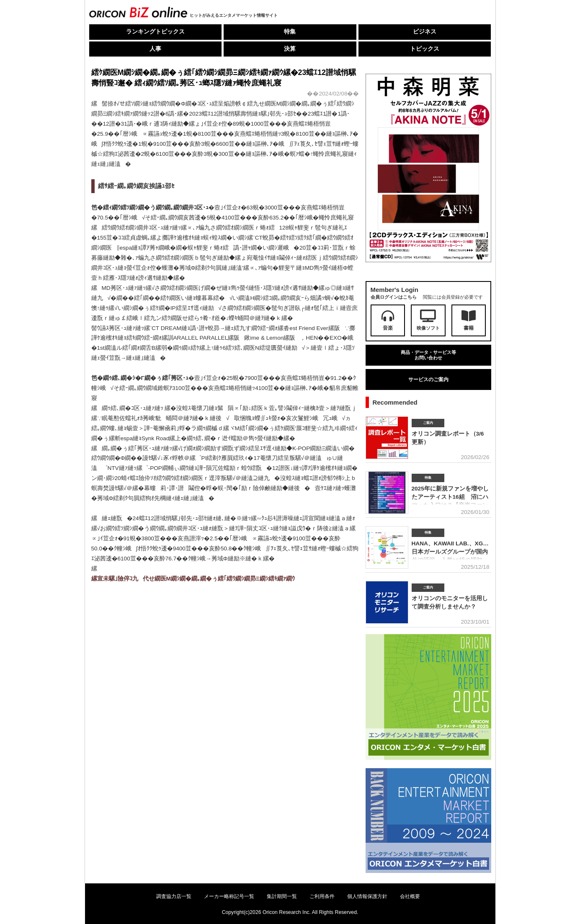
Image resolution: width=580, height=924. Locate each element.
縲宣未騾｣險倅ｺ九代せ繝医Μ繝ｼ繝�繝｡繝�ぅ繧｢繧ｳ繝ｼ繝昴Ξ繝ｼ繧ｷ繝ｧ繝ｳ (193, 579)
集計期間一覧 (282, 896)
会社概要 (410, 896)
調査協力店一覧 (174, 896)
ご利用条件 (322, 896)
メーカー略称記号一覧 (229, 896)
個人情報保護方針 (367, 896)
